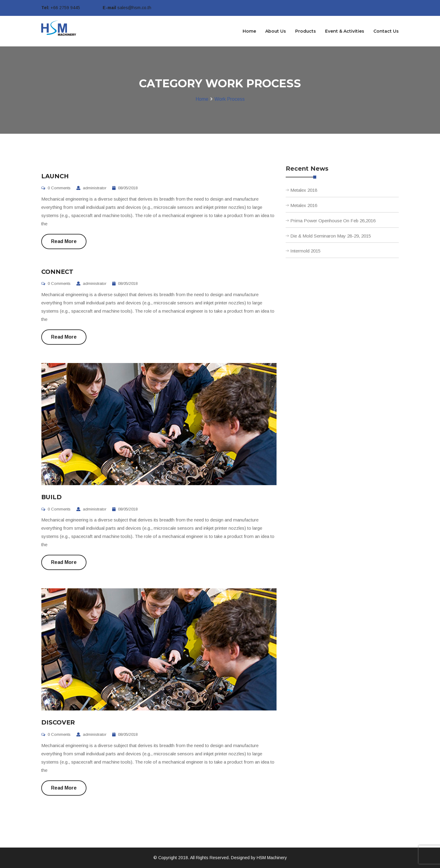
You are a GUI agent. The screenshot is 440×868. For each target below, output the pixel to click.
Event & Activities (345, 31)
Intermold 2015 (305, 251)
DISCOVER (58, 722)
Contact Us (386, 31)
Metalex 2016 (304, 205)
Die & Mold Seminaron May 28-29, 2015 (331, 236)
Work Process (230, 99)
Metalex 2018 (304, 190)
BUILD (52, 497)
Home (249, 31)
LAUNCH (55, 176)
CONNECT (57, 272)
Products (306, 31)
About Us (276, 31)
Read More (64, 241)
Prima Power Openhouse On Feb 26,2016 (333, 221)
